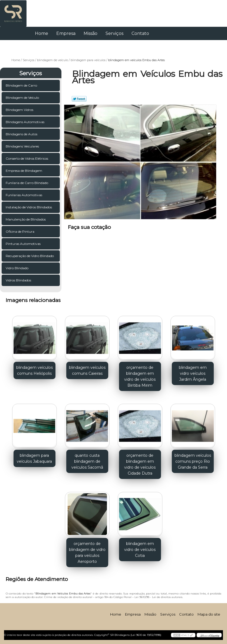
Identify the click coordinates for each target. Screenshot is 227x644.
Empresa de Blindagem (24, 171)
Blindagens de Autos (22, 134)
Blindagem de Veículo (23, 98)
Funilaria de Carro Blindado (27, 183)
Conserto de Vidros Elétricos (27, 158)
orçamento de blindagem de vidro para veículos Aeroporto (87, 553)
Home (42, 33)
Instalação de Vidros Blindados (29, 207)
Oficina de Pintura (20, 231)
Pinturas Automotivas (24, 244)
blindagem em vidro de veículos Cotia (140, 550)
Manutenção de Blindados (26, 219)
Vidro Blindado (17, 268)
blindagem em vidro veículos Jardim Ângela (193, 373)
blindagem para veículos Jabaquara (34, 458)
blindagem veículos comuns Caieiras (87, 370)
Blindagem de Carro (22, 85)
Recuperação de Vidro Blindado (30, 256)
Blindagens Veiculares (23, 146)
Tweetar (79, 99)
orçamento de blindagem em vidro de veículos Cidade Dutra (140, 464)
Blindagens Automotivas (25, 122)
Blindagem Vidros (20, 110)
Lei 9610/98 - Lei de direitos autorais (158, 597)
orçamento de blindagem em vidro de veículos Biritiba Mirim (140, 376)
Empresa (66, 33)
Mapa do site (209, 614)
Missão (91, 33)
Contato (140, 33)
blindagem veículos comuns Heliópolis (34, 370)
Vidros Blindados (19, 280)
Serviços (114, 33)
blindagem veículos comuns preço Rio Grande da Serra (193, 461)
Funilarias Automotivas (24, 195)
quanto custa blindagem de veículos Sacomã (87, 461)
